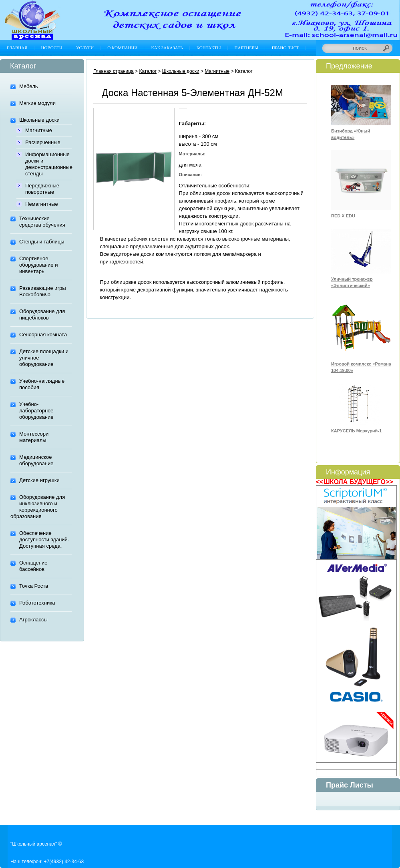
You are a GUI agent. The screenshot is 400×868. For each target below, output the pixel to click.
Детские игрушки (39, 480)
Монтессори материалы (34, 437)
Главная (17, 48)
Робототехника (37, 603)
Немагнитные (42, 204)
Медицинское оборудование (36, 460)
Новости (52, 48)
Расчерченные (43, 142)
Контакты (209, 48)
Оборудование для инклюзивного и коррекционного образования (38, 507)
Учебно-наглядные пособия (42, 384)
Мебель (29, 86)
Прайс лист (285, 48)
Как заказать (167, 48)
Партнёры (246, 48)
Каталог (148, 71)
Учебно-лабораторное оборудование (36, 411)
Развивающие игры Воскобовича (43, 291)
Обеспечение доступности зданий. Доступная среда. (44, 539)
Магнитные (39, 130)
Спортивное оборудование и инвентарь (38, 265)
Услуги (85, 48)
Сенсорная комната (43, 335)
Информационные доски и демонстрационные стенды (48, 164)
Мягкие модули (37, 103)
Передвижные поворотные (42, 189)
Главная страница (114, 71)
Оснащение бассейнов (33, 566)
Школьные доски (39, 120)
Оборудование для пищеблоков (42, 314)
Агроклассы (33, 620)
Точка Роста (34, 586)
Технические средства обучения (42, 222)
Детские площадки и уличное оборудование (44, 358)
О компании (122, 48)
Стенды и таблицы (42, 242)
